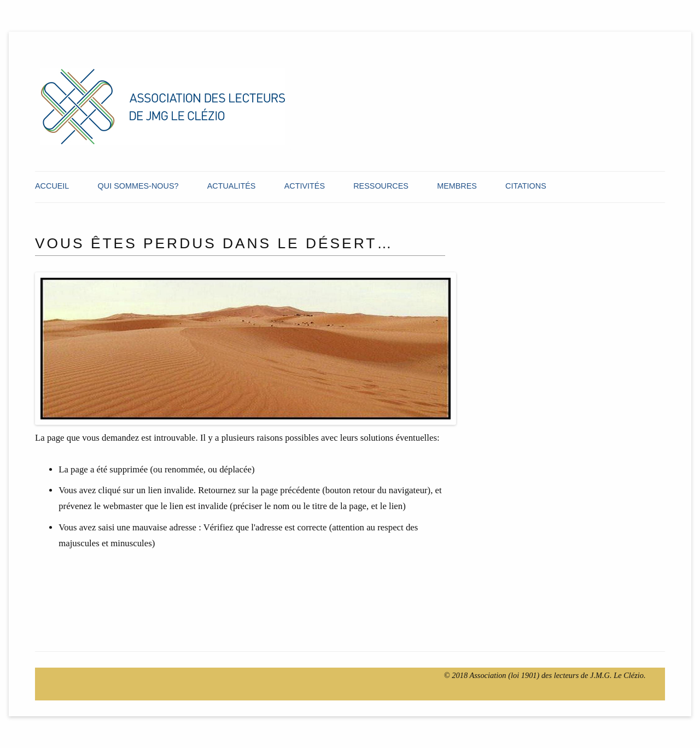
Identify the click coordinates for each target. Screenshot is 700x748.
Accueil (52, 186)
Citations (526, 186)
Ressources (381, 186)
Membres (457, 186)
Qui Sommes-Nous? (138, 186)
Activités (305, 186)
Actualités (232, 186)
